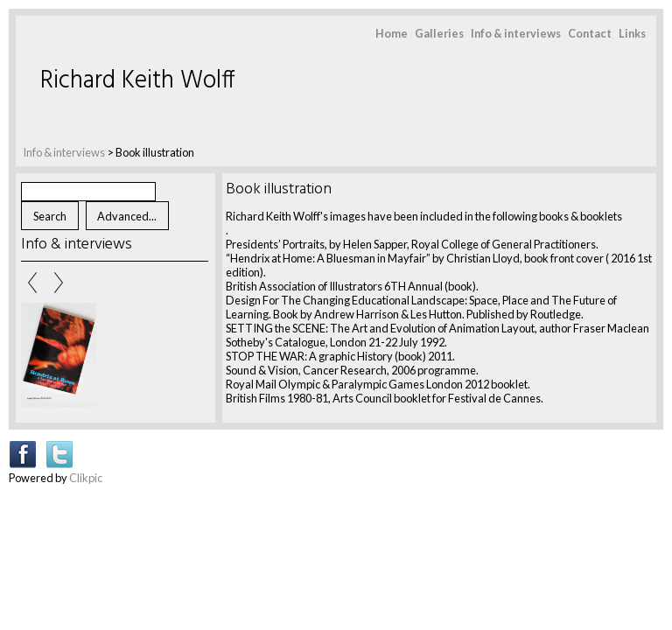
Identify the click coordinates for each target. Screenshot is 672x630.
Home (392, 33)
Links (632, 33)
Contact (590, 33)
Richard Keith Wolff (138, 81)
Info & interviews (516, 33)
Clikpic (86, 478)
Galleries (439, 33)
